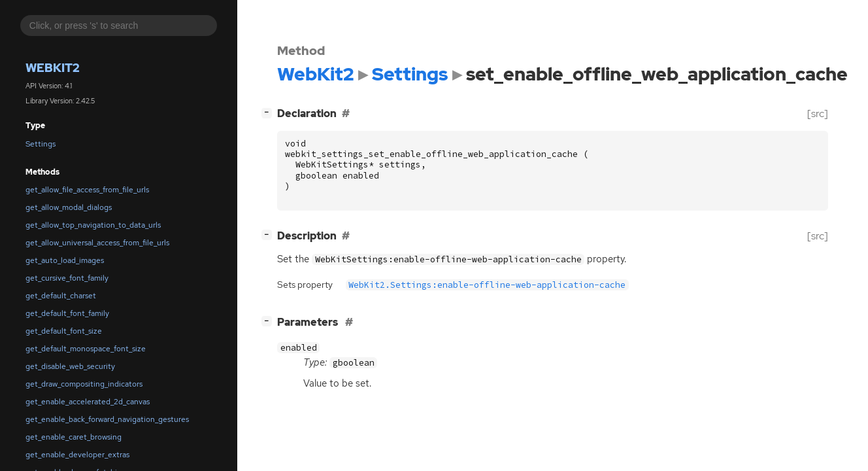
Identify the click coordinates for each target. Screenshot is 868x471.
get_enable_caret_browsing (74, 437)
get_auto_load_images (65, 260)
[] (269, 112)
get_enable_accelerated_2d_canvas (88, 402)
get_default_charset (61, 296)
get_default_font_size (64, 331)
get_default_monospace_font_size (86, 349)
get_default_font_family (67, 313)
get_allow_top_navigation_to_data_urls (93, 225)
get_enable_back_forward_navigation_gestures (107, 419)
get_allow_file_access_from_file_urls (87, 190)
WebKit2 (53, 68)
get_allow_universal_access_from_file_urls (97, 243)
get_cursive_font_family (67, 278)
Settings (41, 144)
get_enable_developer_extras (77, 455)
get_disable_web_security (70, 366)
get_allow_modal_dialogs (69, 207)
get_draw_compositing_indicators (84, 384)
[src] (818, 113)
